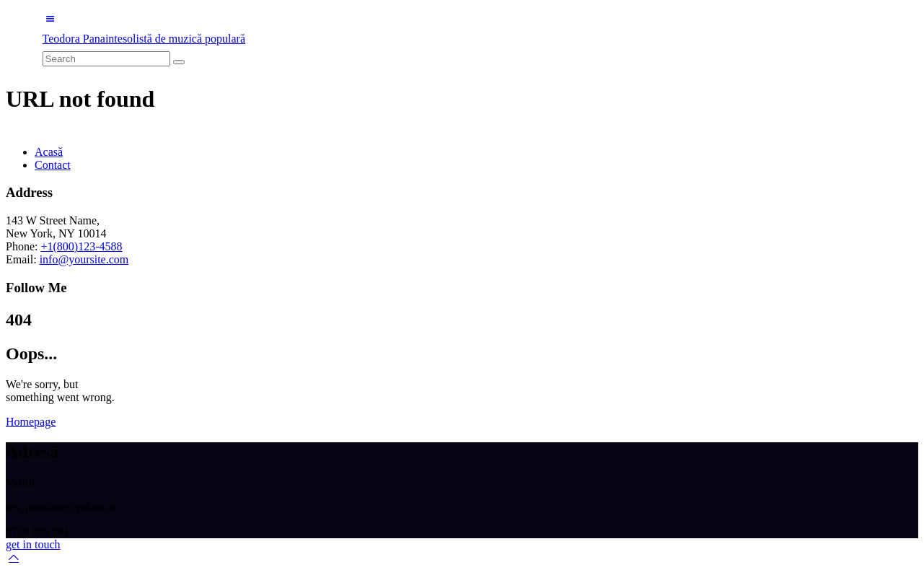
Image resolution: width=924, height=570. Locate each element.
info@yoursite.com (84, 259)
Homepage (31, 422)
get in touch (33, 544)
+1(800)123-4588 (81, 246)
